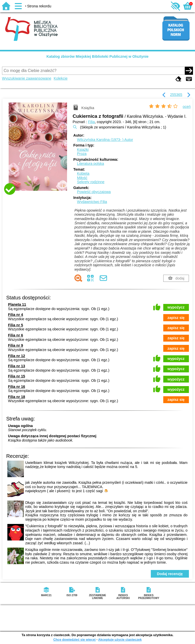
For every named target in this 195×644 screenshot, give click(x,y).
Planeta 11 (17, 304)
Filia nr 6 (16, 335)
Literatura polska (90, 164)
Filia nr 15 (17, 376)
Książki (83, 150)
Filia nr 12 (17, 356)
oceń (187, 107)
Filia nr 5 (16, 325)
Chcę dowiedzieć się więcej (74, 640)
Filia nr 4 (16, 315)
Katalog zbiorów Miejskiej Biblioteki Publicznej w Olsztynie (97, 56)
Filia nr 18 (17, 397)
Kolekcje (61, 78)
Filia (91, 122)
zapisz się (176, 318)
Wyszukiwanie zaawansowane (27, 78)
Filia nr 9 (16, 345)
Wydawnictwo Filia (92, 202)
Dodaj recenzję (170, 574)
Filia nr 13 (17, 366)
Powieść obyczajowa (94, 192)
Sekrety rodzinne (91, 182)
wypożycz (176, 307)
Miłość (82, 178)
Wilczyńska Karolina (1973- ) (105, 140)
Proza (82, 154)
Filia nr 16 (17, 387)
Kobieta (83, 173)
